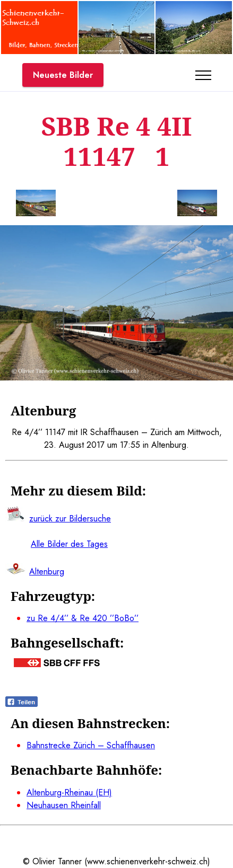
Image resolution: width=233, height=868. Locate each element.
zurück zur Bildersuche (70, 519)
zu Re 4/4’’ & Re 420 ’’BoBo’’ (83, 618)
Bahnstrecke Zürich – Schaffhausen (91, 745)
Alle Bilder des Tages (69, 544)
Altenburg (47, 572)
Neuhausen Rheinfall (64, 805)
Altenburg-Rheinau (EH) (69, 792)
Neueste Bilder (63, 75)
